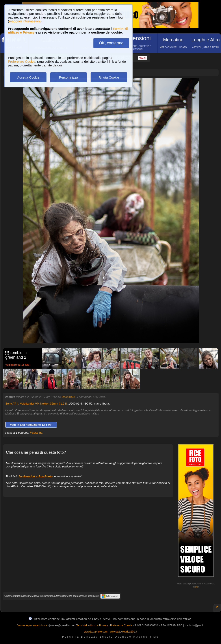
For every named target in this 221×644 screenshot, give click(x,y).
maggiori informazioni (25, 21)
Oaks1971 (68, 397)
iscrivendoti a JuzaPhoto (36, 476)
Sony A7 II (12, 404)
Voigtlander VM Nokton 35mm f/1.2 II (43, 404)
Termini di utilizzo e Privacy (92, 625)
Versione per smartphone (32, 625)
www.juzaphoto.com (96, 632)
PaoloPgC (36, 433)
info (196, 587)
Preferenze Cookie (22, 61)
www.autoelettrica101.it (123, 632)
